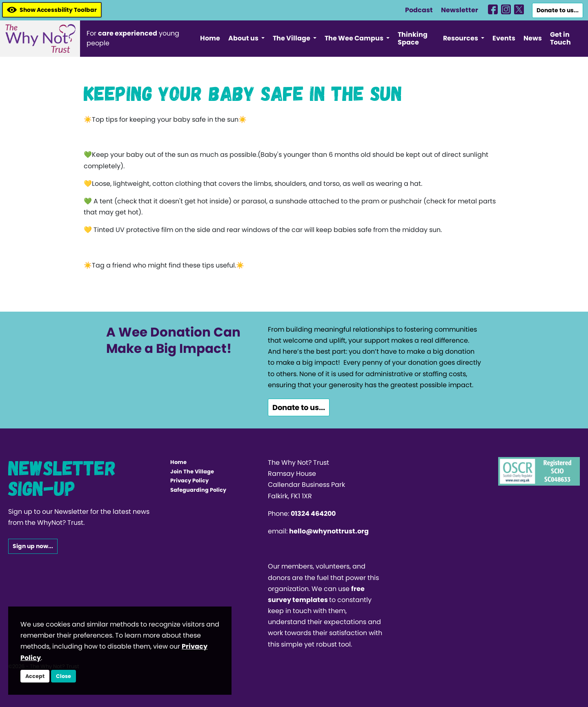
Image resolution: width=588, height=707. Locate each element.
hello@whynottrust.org (329, 531)
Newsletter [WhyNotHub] (460, 10)
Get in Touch (560, 38)
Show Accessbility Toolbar (52, 10)
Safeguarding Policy (198, 490)
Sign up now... (33, 546)
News (533, 38)
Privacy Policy (189, 481)
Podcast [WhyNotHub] (419, 10)
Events (504, 38)
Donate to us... (558, 10)
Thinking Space (413, 38)
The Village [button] (292, 38)
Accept (35, 676)
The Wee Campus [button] (355, 38)
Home (210, 38)
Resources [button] (461, 38)
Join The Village (192, 472)
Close (63, 676)
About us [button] (244, 38)
